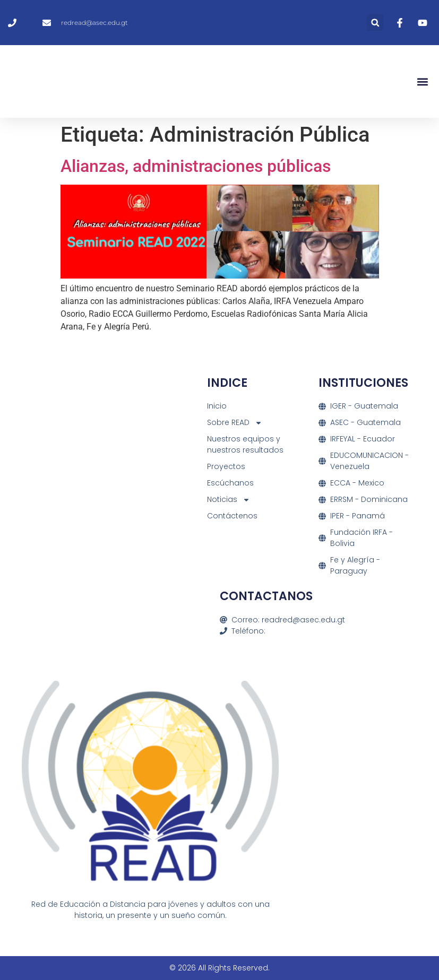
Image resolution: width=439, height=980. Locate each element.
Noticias (229, 500)
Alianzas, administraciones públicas (196, 166)
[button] (375, 23)
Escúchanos (230, 483)
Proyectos (226, 466)
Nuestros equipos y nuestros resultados (245, 444)
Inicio (217, 406)
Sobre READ (235, 423)
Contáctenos (232, 516)
